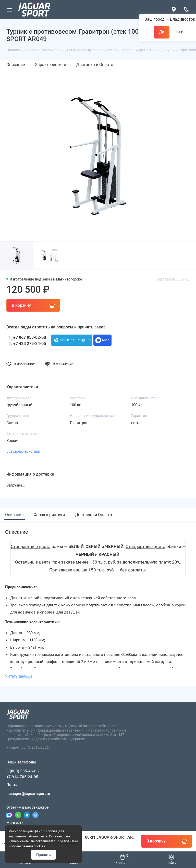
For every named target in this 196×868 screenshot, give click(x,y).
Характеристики (51, 65)
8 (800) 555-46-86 (23, 771)
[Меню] (10, 10)
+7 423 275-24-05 (27, 344)
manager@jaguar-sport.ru (28, 794)
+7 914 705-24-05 (22, 777)
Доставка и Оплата (95, 65)
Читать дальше (19, 676)
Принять (44, 855)
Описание (16, 65)
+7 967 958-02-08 (27, 337)
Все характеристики (23, 451)
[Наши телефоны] (186, 10)
